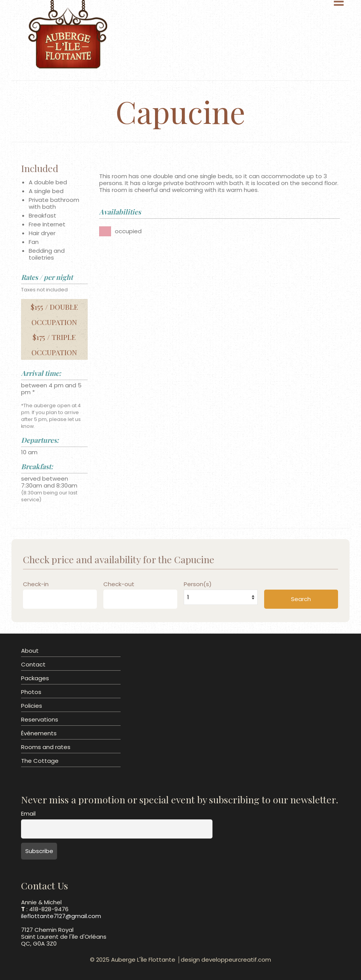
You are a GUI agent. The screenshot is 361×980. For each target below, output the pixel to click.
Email (28, 813)
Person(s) (198, 584)
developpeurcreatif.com (236, 960)
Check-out (119, 584)
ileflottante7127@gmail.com (61, 916)
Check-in (36, 584)
